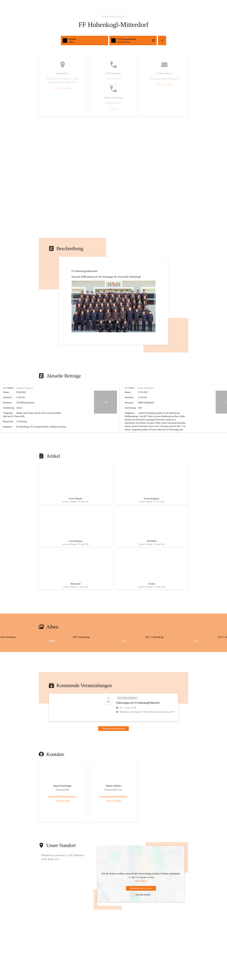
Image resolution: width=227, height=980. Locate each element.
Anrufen (113, 85)
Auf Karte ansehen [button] (63, 88)
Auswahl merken (141, 895)
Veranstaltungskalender (113, 728)
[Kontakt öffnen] (62, 787)
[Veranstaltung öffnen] (113, 707)
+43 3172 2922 (63, 801)
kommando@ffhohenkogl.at (63, 797)
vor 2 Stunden (8, 388)
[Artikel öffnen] (76, 484)
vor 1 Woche (159, 388)
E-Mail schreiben (164, 85)
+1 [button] (162, 40)
